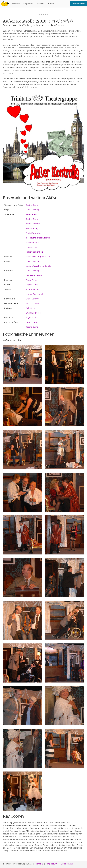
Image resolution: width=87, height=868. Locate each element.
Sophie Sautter (32, 289)
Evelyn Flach (31, 280)
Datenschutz (67, 864)
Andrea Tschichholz (35, 294)
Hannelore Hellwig (34, 275)
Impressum (52, 864)
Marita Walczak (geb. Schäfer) (39, 257)
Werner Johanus (33, 224)
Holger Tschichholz (34, 252)
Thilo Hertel (31, 308)
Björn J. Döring (32, 322)
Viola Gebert (31, 214)
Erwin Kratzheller (33, 233)
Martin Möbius (32, 243)
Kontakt (39, 864)
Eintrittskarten (79, 4)
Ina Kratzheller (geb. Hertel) (38, 238)
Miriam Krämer (32, 304)
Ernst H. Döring (33, 210)
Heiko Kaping (32, 228)
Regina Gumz (32, 205)
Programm (28, 4)
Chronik (51, 4)
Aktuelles (16, 4)
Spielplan (40, 4)
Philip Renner (32, 247)
